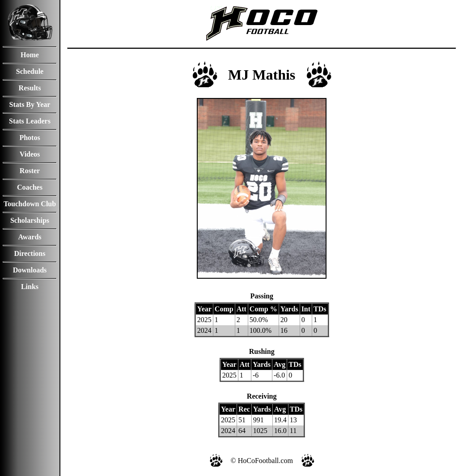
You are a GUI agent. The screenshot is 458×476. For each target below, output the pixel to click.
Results (30, 88)
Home (30, 55)
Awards (30, 237)
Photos (30, 138)
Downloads (30, 270)
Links (30, 287)
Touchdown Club (30, 204)
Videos (30, 154)
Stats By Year (30, 104)
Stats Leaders (30, 121)
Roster (30, 171)
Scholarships (30, 220)
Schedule (30, 71)
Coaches (30, 187)
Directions (30, 253)
